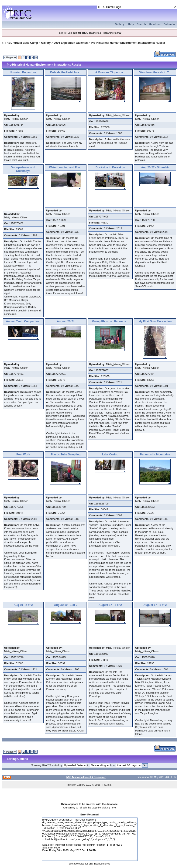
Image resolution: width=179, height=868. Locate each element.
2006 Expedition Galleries (71, 43)
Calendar (170, 24)
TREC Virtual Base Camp (21, 43)
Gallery (120, 24)
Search (141, 24)
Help (131, 24)
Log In (62, 33)
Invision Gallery (76, 785)
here (113, 808)
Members (155, 24)
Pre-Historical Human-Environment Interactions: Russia (128, 43)
